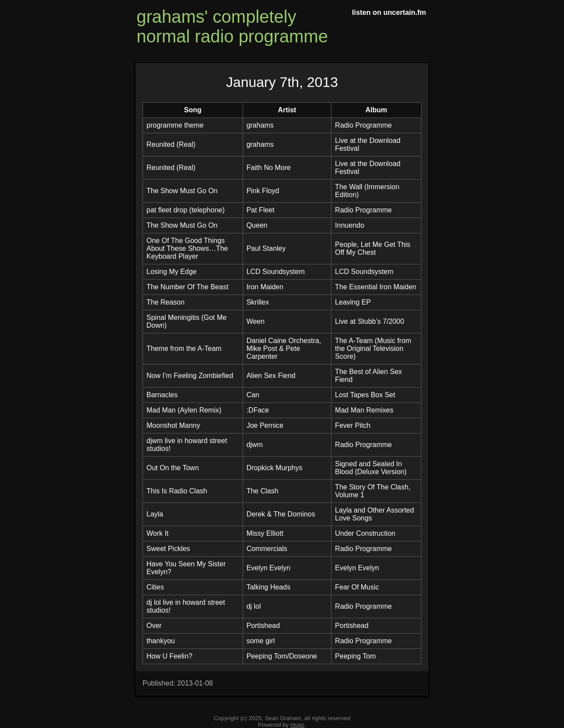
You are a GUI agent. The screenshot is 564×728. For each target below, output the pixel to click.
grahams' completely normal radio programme (232, 26)
